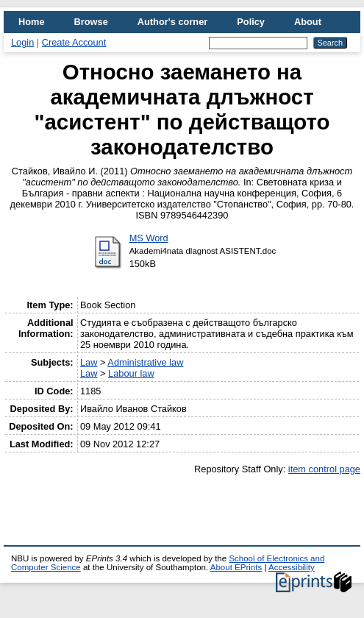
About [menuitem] (308, 22)
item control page (324, 469)
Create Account (74, 42)
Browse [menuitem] (91, 22)
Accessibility (292, 567)
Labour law (131, 373)
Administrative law (145, 362)
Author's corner (172, 22)
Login (22, 42)
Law (89, 362)
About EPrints (236, 567)
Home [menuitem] (32, 22)
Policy (251, 22)
